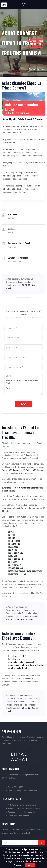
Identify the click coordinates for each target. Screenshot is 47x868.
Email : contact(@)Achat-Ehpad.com (22, 791)
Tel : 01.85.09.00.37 (16, 787)
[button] (4, 5)
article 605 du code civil (13, 470)
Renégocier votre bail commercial (21, 812)
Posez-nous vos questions (19, 816)
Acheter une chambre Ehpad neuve (22, 805)
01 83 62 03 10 (26, 285)
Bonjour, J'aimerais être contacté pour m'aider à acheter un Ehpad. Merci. (23, 384)
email (8, 288)
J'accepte (30, 865)
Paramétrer (18, 865)
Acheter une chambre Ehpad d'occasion (24, 809)
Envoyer (24, 404)
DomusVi (11, 143)
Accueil (32, 69)
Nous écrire (36, 46)
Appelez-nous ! (36, 41)
